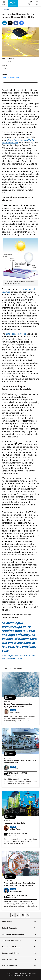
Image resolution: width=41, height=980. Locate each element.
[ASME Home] (13, 3)
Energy (17, 77)
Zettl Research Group (16, 334)
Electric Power (8, 77)
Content (6, 10)
